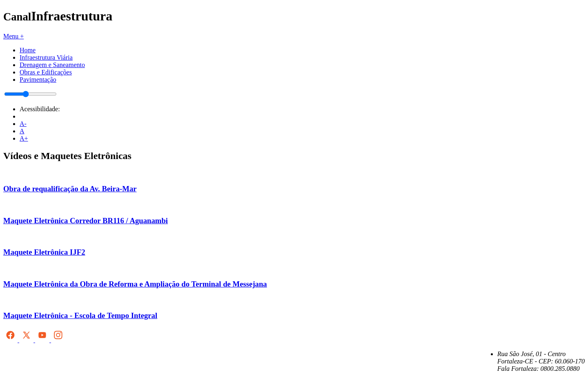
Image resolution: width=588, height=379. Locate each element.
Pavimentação (38, 80)
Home (28, 50)
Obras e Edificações (46, 72)
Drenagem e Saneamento (52, 65)
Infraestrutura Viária (46, 57)
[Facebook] (11, 340)
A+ (24, 138)
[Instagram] (58, 340)
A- (23, 124)
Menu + (13, 36)
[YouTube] (43, 340)
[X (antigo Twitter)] (27, 340)
